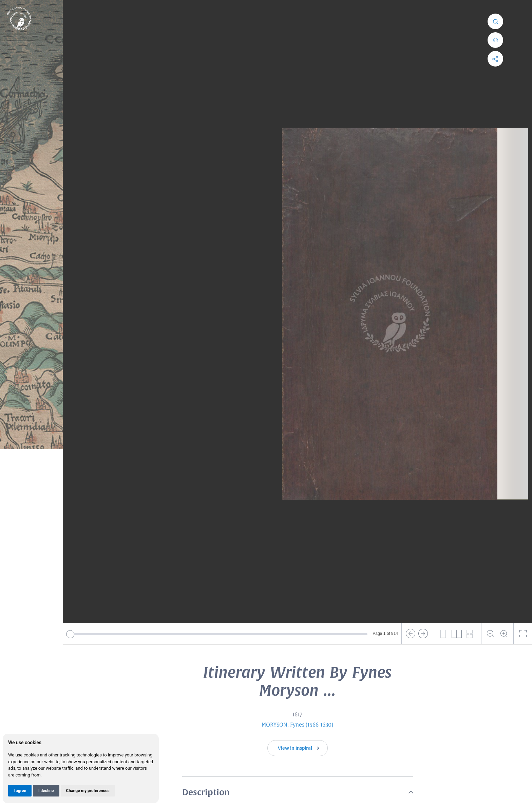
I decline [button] (46, 791)
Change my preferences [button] (88, 791)
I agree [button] (20, 791)
